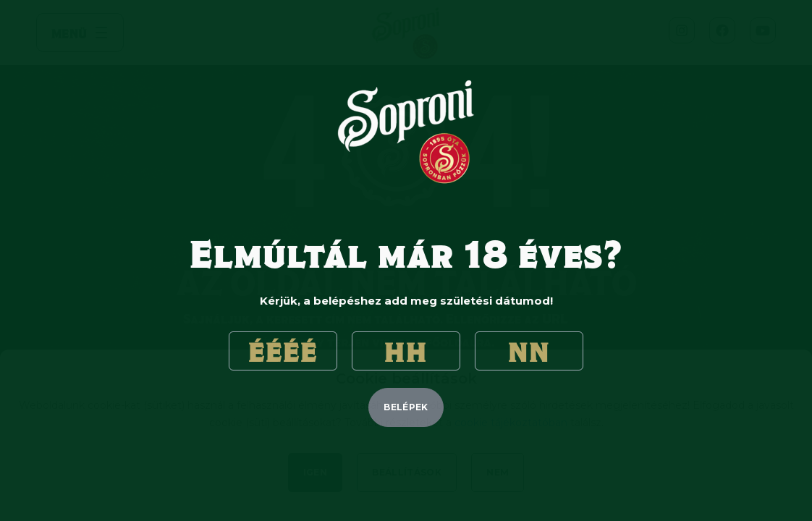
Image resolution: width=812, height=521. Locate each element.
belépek (406, 407)
